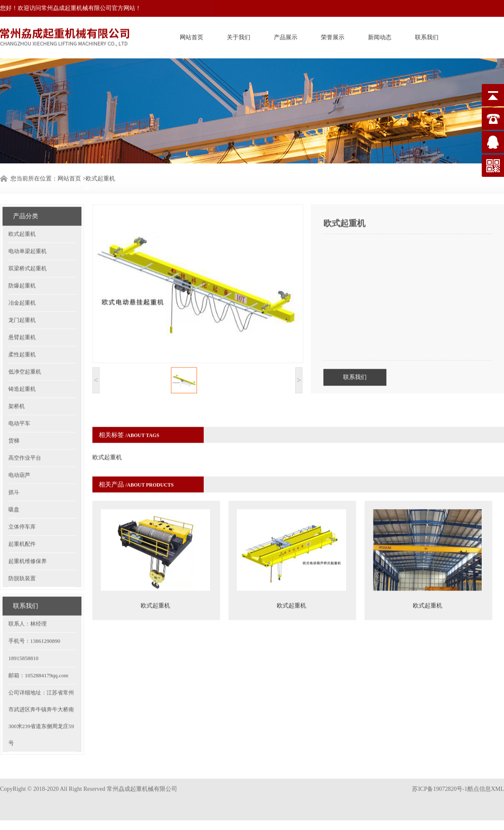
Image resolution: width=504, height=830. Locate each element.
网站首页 (192, 35)
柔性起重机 (22, 328)
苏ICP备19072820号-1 (440, 777)
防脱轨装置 (22, 552)
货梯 (14, 414)
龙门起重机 (22, 294)
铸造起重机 (22, 363)
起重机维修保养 (28, 535)
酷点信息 (479, 777)
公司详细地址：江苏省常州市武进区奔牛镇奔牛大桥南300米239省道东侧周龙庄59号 (41, 692)
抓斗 (14, 466)
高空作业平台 (25, 432)
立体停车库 (22, 500)
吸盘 (14, 483)
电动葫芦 (19, 449)
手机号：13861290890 (34, 615)
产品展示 (286, 35)
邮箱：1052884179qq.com (38, 649)
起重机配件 (22, 518)
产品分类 (26, 190)
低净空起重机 (25, 345)
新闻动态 (380, 35)
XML (497, 777)
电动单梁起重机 (28, 225)
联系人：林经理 (28, 598)
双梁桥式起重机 (28, 242)
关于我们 (239, 35)
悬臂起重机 (22, 311)
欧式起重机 (22, 208)
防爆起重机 (22, 259)
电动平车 (19, 397)
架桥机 (17, 380)
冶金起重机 (22, 277)
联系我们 (427, 35)
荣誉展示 (333, 35)
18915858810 (24, 632)
